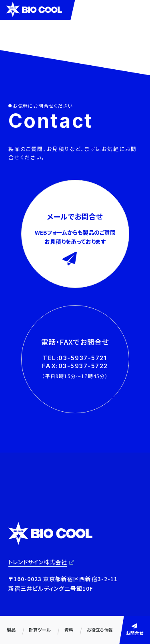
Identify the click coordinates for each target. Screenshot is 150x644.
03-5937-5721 (83, 358)
